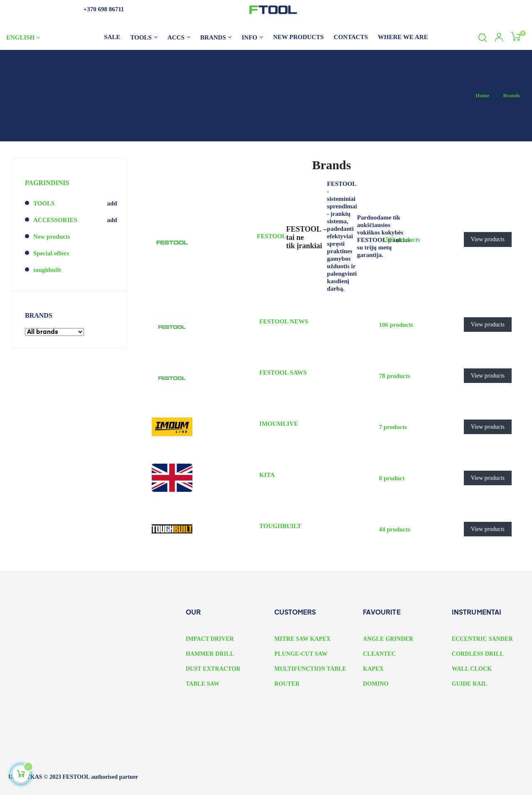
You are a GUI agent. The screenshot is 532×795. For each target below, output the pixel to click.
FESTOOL (272, 236)
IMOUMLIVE (279, 424)
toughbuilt (47, 270)
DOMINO (376, 684)
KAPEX (373, 669)
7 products (393, 427)
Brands (39, 315)
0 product (392, 478)
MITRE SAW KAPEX (303, 639)
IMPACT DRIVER (210, 639)
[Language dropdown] (37, 37)
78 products (395, 376)
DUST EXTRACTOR (213, 669)
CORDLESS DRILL (478, 654)
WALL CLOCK (472, 669)
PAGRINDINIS (47, 183)
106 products (396, 325)
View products (488, 239)
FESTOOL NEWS (284, 321)
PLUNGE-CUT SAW (301, 654)
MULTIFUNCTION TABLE (310, 669)
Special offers (51, 253)
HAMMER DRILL (210, 654)
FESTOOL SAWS (283, 373)
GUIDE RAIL (470, 684)
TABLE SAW (203, 684)
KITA (267, 475)
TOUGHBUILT (280, 526)
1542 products (401, 239)
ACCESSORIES (55, 220)
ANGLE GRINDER (388, 639)
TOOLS (44, 203)
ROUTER (287, 684)
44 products (395, 529)
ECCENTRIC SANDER (482, 639)
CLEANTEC (379, 654)
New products (52, 237)
